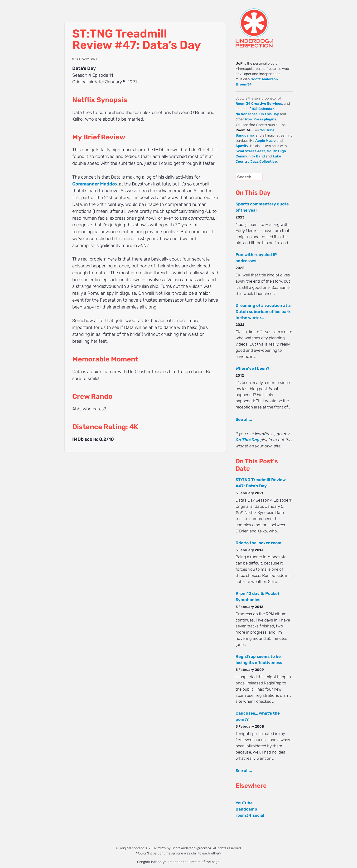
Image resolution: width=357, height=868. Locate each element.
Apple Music (265, 141)
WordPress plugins (261, 119)
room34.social (250, 815)
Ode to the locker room (258, 543)
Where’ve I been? (252, 368)
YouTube (267, 130)
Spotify (242, 146)
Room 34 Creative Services (259, 104)
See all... (244, 419)
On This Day (269, 114)
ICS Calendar (263, 109)
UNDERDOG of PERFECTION (263, 24)
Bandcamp (245, 135)
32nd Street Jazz (250, 151)
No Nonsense (247, 114)
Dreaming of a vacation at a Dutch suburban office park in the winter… (263, 312)
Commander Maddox (95, 184)
